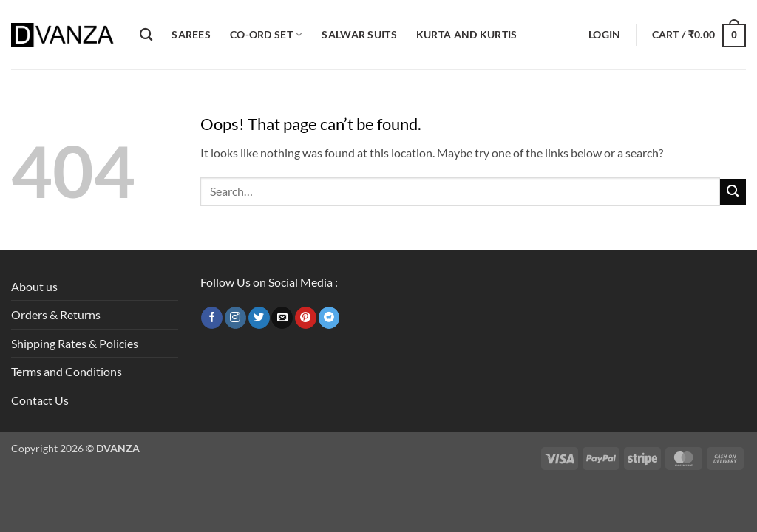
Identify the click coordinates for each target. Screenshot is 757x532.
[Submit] (733, 192)
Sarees (191, 34)
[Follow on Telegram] (329, 318)
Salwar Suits (359, 34)
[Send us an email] (282, 318)
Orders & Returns (56, 314)
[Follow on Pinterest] (306, 318)
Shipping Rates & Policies (75, 343)
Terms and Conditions (67, 371)
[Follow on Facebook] (212, 318)
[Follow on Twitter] (259, 318)
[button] (604, 35)
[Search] (146, 35)
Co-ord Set (266, 34)
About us (34, 286)
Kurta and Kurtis (467, 34)
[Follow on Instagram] (235, 318)
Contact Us (40, 400)
